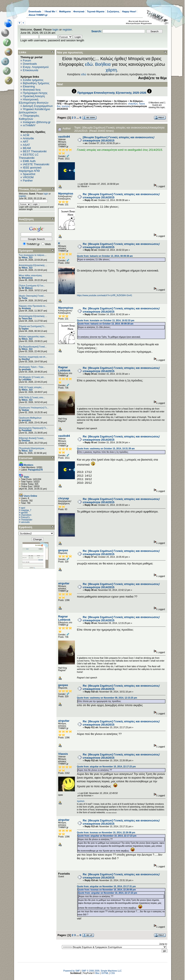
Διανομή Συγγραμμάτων (38, 106)
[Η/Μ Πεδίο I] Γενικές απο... (32, 398)
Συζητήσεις (113, 11)
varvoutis (25, 522)
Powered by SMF (72, 971)
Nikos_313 (27, 258)
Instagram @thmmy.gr (37, 122)
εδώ (89, 64)
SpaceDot (29, 174)
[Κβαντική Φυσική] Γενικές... (32, 438)
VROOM (28, 177)
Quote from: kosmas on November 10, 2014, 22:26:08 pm (106, 833)
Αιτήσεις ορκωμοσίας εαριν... (33, 337)
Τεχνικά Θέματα (96, 11)
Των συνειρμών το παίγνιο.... (33, 255)
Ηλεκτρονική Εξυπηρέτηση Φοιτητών (34, 101)
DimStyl (26, 359)
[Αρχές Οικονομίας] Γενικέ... (32, 296)
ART (26, 142)
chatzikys (133, 104)
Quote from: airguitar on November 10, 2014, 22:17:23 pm (106, 767)
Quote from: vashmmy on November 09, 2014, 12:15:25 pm (107, 698)
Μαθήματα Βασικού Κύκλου (96, 101)
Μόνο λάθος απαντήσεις (30, 276)
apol (23, 508)
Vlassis (63, 754)
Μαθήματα (65, 11)
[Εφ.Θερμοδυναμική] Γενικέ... (33, 347)
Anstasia (26, 308)
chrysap (64, 498)
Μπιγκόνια (27, 278)
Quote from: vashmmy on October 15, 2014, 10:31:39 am (106, 449)
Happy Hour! (129, 11)
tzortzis (65, 106)
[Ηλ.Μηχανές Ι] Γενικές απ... (32, 377)
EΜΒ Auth (29, 161)
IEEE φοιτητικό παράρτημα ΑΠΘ (30, 169)
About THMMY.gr (38, 15)
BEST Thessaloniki (35, 151)
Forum (27, 60)
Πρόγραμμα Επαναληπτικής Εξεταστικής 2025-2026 (112, 93)
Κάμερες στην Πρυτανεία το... (33, 306)
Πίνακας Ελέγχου (30, 189)
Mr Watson (27, 288)
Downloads (35, 11)
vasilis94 (64, 137)
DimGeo (26, 441)
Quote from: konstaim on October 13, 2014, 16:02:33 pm (106, 321)
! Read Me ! (50, 11)
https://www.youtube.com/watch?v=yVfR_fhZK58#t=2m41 (105, 295)
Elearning (29, 86)
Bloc (97, 973)
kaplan (25, 329)
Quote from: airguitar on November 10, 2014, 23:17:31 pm (106, 886)
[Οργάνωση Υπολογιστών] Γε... (34, 408)
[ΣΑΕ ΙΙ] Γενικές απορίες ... (31, 387)
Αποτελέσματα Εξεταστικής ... (33, 265)
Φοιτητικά (79, 11)
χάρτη (111, 70)
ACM (26, 135)
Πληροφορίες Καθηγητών (29, 117)
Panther (28, 181)
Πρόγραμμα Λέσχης (35, 93)
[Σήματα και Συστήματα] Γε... (32, 326)
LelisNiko (26, 380)
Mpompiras (66, 194)
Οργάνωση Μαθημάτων (30, 418)
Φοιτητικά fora (32, 90)
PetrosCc (25, 517)
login (55, 30)
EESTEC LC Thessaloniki (29, 156)
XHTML (105, 973)
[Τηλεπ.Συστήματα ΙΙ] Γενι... (32, 286)
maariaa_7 (26, 510)
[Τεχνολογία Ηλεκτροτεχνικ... (32, 448)
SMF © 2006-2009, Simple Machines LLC (102, 971)
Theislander (27, 520)
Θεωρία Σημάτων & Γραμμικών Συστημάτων (89, 104)
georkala (26, 369)
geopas (63, 550)
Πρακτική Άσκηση (34, 96)
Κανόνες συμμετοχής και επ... (33, 357)
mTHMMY (29, 125)
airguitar (64, 583)
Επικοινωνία (31, 70)
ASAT (26, 145)
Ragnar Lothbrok (64, 369)
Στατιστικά (26, 458)
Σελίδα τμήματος (33, 80)
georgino (26, 420)
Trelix (24, 298)
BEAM (27, 148)
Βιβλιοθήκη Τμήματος (36, 83)
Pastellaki (27, 430)
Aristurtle (28, 138)
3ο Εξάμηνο (121, 101)
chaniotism (26, 515)
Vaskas (25, 410)
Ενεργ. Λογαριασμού (36, 67)
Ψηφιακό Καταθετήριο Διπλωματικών (34, 111)
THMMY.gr (63, 101)
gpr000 (24, 513)
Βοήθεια (103, 64)
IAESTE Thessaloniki (36, 164)
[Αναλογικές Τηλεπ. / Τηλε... (32, 367)
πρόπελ (81, 801)
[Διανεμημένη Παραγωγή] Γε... (33, 428)
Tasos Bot (27, 319)
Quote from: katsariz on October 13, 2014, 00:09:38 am (105, 256)
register (67, 30)
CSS (113, 973)
